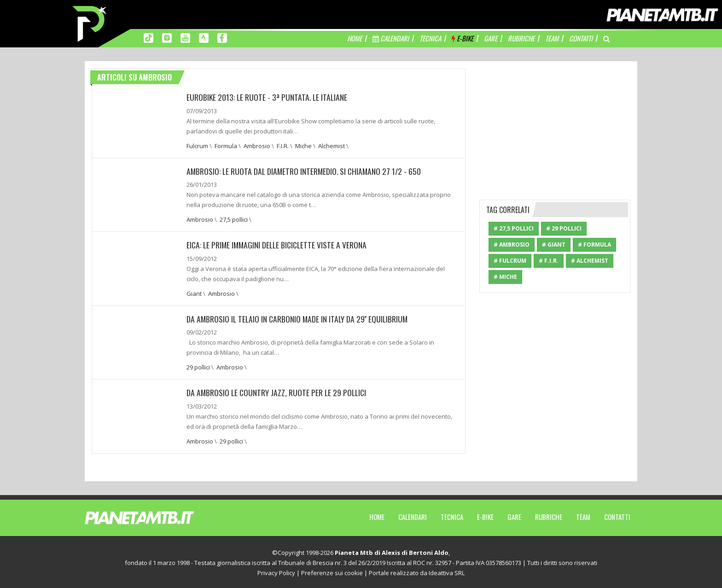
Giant (194, 293)
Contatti (617, 515)
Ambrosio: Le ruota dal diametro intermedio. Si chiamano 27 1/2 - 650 (306, 171)
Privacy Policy (276, 571)
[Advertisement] (555, 126)
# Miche (505, 277)
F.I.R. (283, 145)
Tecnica (452, 515)
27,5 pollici (234, 219)
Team (583, 515)
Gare (514, 515)
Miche (303, 145)
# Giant (554, 245)
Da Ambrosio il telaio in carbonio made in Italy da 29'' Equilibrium (299, 318)
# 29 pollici (564, 228)
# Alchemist (590, 261)
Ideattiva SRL (447, 571)
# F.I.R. (549, 261)
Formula (226, 145)
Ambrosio (257, 145)
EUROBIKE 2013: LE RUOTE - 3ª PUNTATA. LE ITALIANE (268, 97)
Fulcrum (197, 145)
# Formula (594, 245)
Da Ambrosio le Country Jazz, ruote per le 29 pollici (278, 392)
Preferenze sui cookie (332, 571)
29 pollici (198, 366)
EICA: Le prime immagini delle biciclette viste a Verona (279, 244)
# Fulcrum (510, 261)
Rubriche (549, 515)
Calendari (413, 515)
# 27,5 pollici (514, 228)
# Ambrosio (512, 245)
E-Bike (485, 515)
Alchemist (332, 145)
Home (377, 515)
